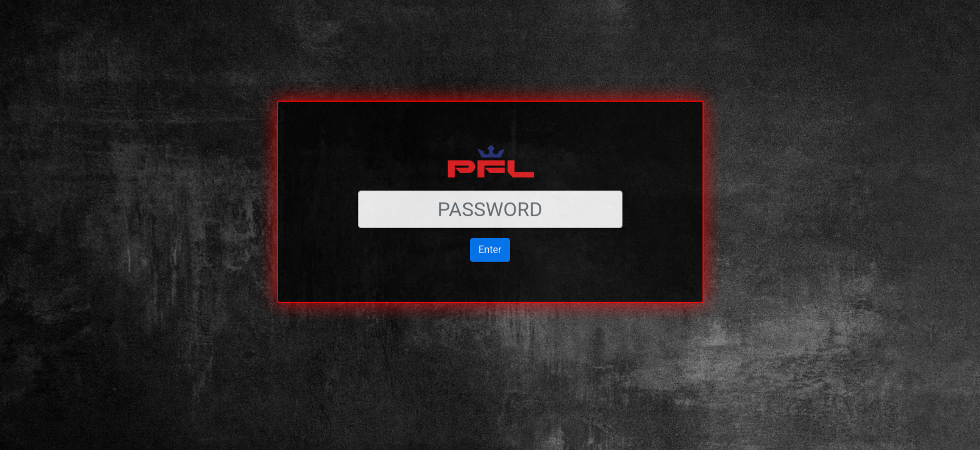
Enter (490, 229)
